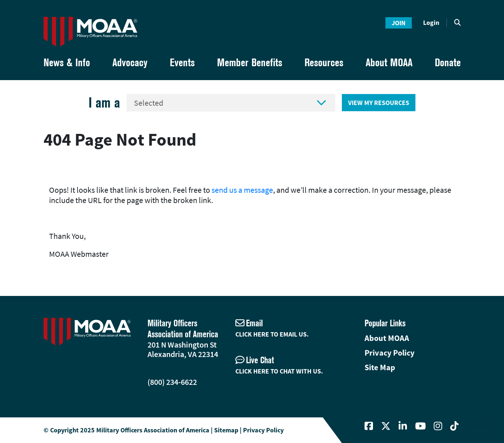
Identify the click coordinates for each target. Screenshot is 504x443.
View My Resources (379, 103)
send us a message (242, 190)
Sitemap (226, 430)
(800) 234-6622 (172, 382)
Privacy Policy (389, 353)
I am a (104, 103)
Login (431, 22)
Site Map (380, 367)
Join (399, 23)
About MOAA (387, 338)
